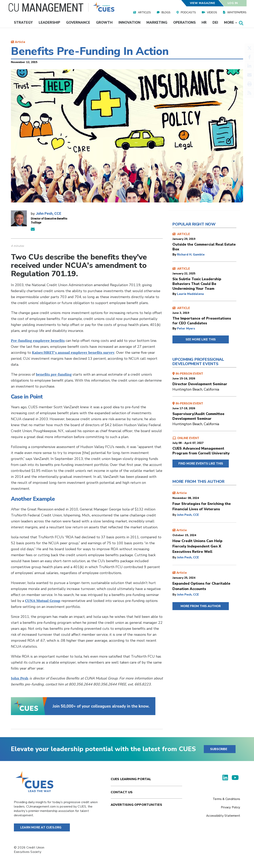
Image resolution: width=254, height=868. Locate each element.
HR (204, 23)
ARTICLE (204, 242)
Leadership (49, 23)
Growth (104, 23)
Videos (212, 12)
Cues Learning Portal (131, 779)
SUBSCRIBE (219, 749)
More (230, 23)
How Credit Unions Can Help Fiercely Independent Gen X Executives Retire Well (197, 546)
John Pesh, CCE (48, 213)
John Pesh (20, 678)
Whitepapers (237, 12)
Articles (144, 12)
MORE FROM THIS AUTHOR (201, 606)
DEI (215, 23)
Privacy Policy (230, 807)
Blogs (166, 12)
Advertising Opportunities (136, 805)
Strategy (23, 23)
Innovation (129, 23)
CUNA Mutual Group (43, 601)
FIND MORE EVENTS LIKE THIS (201, 464)
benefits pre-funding (54, 374)
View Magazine (202, 3)
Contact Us (122, 792)
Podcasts (188, 12)
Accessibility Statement (223, 816)
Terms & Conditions (226, 799)
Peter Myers (186, 329)
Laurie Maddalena (190, 294)
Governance (78, 23)
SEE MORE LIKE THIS (201, 339)
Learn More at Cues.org (41, 827)
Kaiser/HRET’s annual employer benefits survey (73, 352)
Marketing (157, 23)
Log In (233, 3)
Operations (184, 23)
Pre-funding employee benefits (38, 341)
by (175, 255)
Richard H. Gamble (191, 255)
